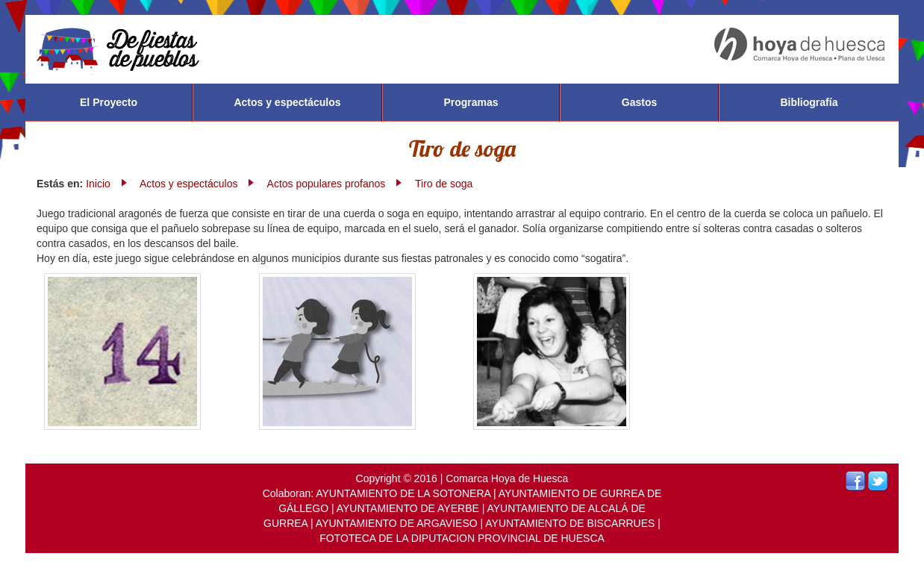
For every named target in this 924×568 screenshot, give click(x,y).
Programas (471, 102)
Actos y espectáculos (287, 102)
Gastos (639, 102)
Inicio (98, 184)
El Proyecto (109, 102)
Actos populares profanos (327, 184)
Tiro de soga (444, 184)
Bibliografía (809, 102)
